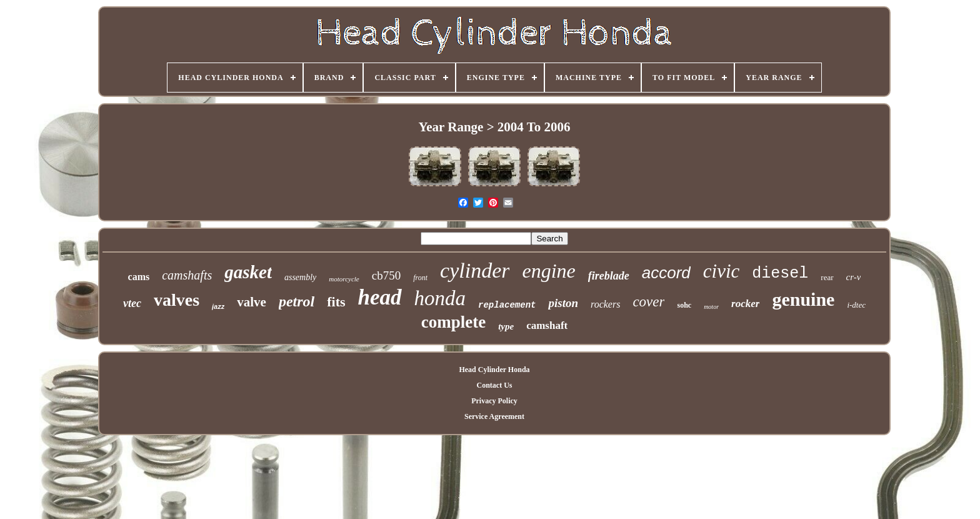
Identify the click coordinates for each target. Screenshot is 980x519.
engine (548, 271)
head (380, 297)
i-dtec (856, 305)
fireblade (609, 276)
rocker (745, 304)
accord (666, 273)
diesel (780, 274)
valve (252, 302)
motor (711, 307)
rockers (605, 304)
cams (139, 277)
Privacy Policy (494, 401)
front (420, 278)
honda (440, 298)
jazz (218, 306)
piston (563, 303)
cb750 (386, 275)
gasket (248, 272)
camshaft (547, 325)
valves (177, 300)
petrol (297, 301)
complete (453, 322)
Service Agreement (494, 416)
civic (722, 271)
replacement (507, 305)
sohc (684, 305)
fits (336, 302)
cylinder (475, 270)
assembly (300, 277)
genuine (803, 299)
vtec (132, 303)
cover (648, 302)
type (506, 326)
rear (827, 277)
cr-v (854, 277)
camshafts (187, 275)
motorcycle (344, 279)
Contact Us (494, 385)
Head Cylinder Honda (494, 370)
